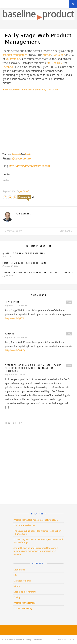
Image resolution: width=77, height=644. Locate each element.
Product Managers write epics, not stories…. (36, 520)
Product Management (24, 603)
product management (15, 55)
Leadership (19, 570)
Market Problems (22, 581)
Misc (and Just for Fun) (24, 592)
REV (60, 63)
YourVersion (13, 59)
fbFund (52, 63)
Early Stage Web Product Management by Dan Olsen (30, 90)
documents (16, 154)
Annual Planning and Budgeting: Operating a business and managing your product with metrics (36, 551)
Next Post (66, 231)
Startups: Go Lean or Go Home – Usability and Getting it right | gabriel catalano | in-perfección (33, 368)
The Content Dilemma (24, 525)
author (47, 55)
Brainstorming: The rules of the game (24, 263)
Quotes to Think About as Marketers (24, 253)
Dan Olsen (59, 55)
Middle (17, 586)
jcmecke (10, 334)
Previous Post (14, 231)
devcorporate (13, 302)
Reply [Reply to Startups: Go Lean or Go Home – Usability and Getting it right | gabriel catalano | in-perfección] (69, 365)
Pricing (17, 597)
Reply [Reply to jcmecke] (69, 334)
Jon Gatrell (24, 191)
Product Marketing (23, 608)
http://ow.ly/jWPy (15, 350)
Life (15, 575)
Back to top (66, 639)
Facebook (8, 67)
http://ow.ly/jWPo (15, 318)
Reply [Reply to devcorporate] (69, 302)
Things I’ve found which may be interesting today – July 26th (38, 272)
